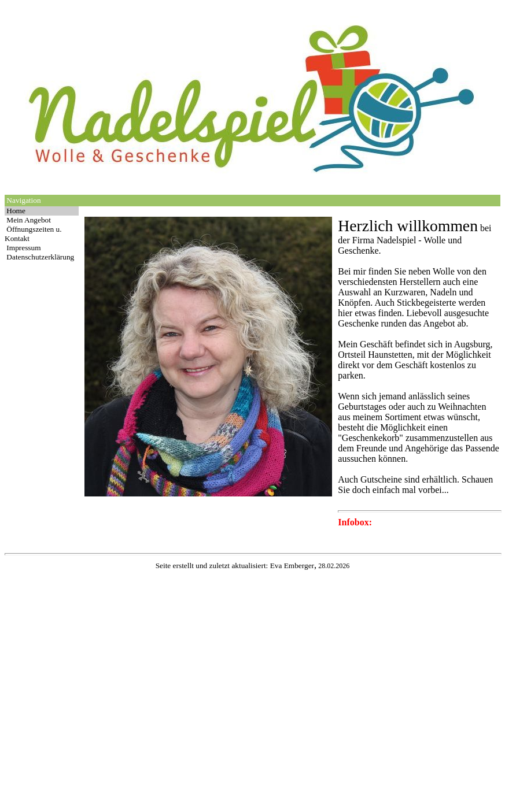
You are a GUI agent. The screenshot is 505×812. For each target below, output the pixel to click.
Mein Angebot (29, 220)
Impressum (23, 248)
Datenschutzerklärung (40, 257)
